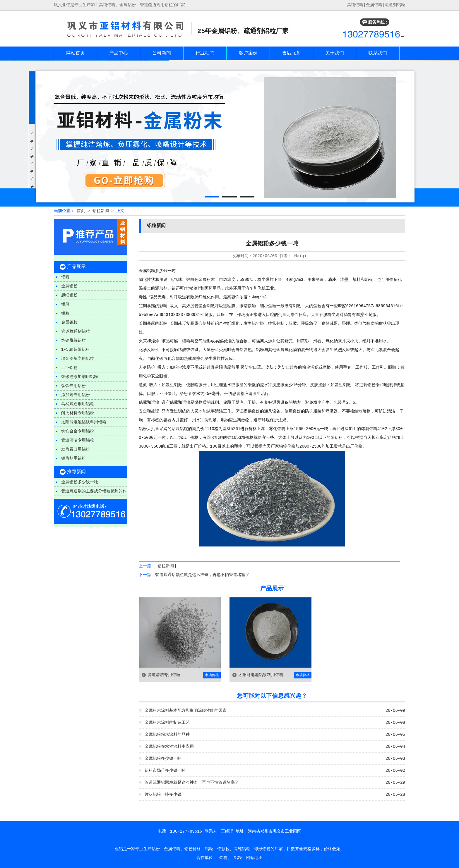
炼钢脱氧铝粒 (73, 341)
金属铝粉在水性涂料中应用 (169, 747)
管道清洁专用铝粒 (78, 440)
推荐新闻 (76, 472)
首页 (81, 211)
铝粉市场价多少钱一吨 (165, 771)
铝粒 (65, 313)
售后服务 (291, 53)
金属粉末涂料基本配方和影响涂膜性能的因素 (186, 711)
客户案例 (248, 53)
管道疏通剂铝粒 (76, 331)
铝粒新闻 (101, 211)
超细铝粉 (69, 295)
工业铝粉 (69, 368)
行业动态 (205, 53)
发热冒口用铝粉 (76, 449)
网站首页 (76, 53)
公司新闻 (162, 53)
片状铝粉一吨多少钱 (163, 795)
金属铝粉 (374, 5)
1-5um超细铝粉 (76, 350)
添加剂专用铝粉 (76, 395)
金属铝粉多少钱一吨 (80, 482)
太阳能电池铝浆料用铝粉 (84, 422)
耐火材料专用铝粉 (78, 413)
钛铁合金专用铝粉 (78, 431)
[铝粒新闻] (166, 566)
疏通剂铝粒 (395, 5)
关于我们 (335, 53)
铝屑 (65, 304)
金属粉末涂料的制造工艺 (167, 723)
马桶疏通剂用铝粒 (78, 404)
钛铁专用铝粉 (73, 386)
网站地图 (254, 858)
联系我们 (378, 53)
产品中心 (119, 53)
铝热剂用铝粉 (73, 458)
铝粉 (65, 277)
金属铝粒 (69, 322)
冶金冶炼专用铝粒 (78, 359)
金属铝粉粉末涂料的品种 (167, 735)
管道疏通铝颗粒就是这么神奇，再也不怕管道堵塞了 (202, 575)
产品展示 (76, 267)
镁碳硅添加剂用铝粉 (80, 377)
